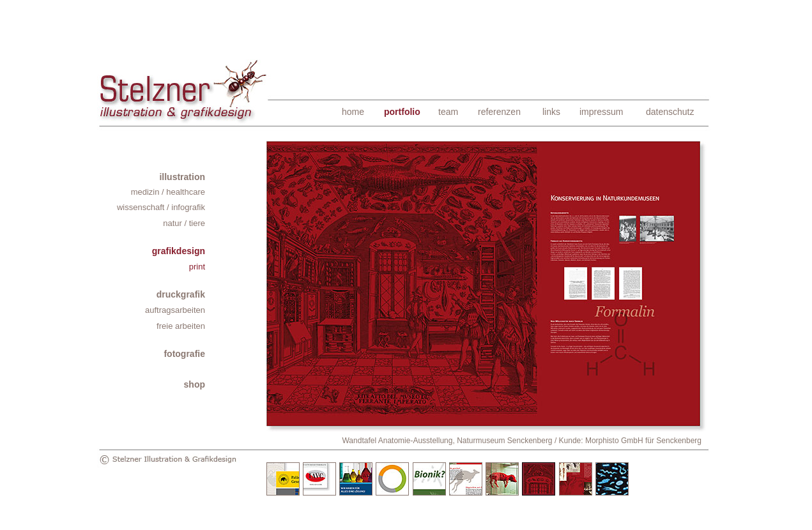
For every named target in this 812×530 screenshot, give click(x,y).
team (448, 112)
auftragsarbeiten (175, 310)
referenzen (499, 112)
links (551, 112)
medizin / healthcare (168, 192)
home (353, 112)
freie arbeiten (181, 326)
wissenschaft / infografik (161, 207)
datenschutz (670, 112)
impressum (601, 112)
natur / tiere (184, 223)
